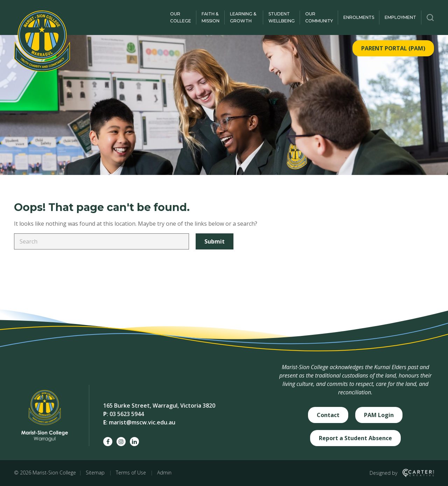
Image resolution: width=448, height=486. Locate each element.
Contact (328, 415)
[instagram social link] (121, 442)
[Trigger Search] (430, 17)
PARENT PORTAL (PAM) (393, 48)
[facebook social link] (108, 442)
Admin (164, 473)
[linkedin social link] (134, 442)
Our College (181, 17)
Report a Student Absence (355, 438)
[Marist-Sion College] (42, 41)
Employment (400, 17)
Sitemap (95, 473)
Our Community (319, 17)
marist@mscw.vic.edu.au (142, 422)
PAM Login (379, 415)
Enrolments (359, 17)
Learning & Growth (243, 17)
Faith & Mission (211, 17)
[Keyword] (101, 241)
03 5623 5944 (127, 414)
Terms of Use (131, 473)
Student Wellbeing (282, 17)
